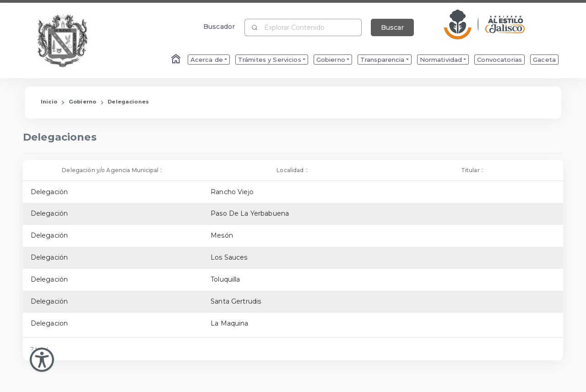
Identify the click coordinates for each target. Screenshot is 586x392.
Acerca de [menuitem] (207, 60)
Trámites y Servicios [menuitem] (270, 60)
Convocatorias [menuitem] (499, 60)
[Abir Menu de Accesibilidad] (42, 360)
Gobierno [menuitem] (331, 60)
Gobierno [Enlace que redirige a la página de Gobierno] (82, 102)
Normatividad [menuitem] (441, 60)
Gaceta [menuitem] (544, 60)
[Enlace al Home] (177, 60)
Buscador (219, 26)
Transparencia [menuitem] (383, 60)
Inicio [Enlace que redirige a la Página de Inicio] (49, 102)
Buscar (392, 27)
